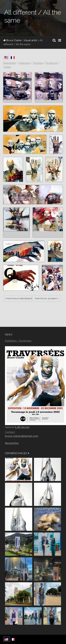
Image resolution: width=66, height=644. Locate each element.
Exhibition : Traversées (18, 341)
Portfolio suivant (47, 299)
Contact (10, 432)
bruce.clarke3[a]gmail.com (22, 436)
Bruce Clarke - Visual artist (20, 40)
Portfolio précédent (18, 299)
